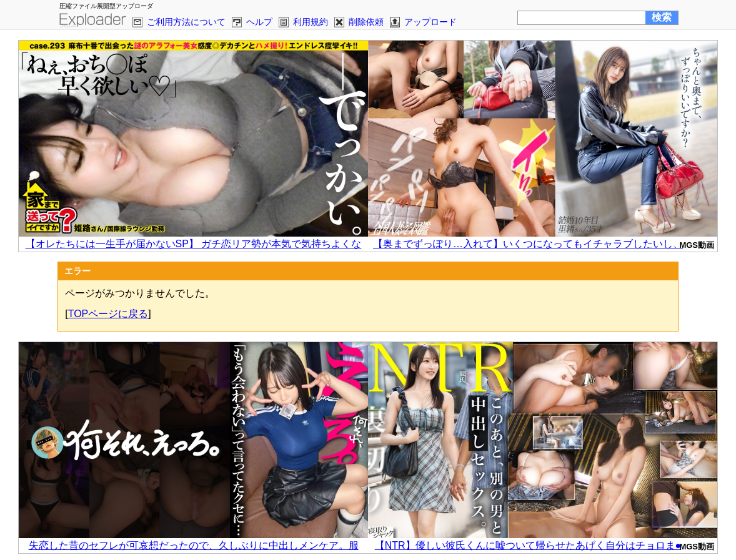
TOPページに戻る (108, 314)
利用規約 (311, 22)
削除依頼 (366, 22)
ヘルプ (259, 22)
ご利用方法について (186, 22)
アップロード (430, 22)
